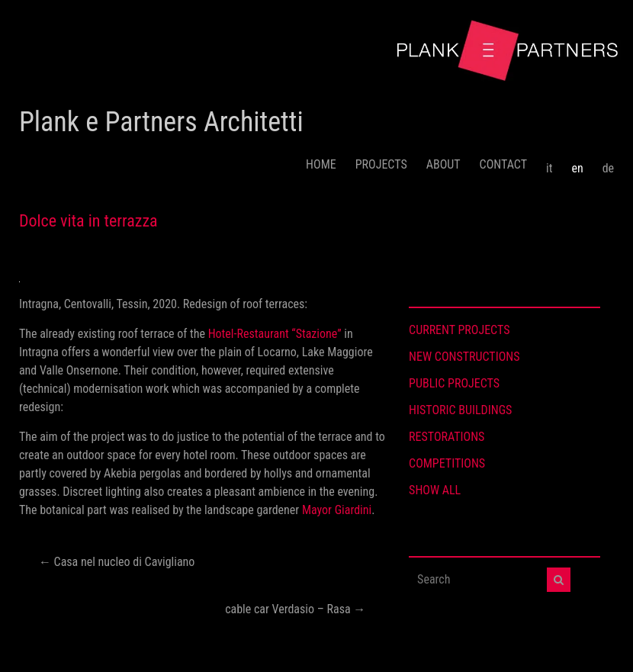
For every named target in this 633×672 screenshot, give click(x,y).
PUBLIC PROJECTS (454, 383)
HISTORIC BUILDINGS (460, 410)
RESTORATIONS (447, 437)
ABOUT (443, 164)
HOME (321, 164)
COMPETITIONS (447, 463)
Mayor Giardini (337, 510)
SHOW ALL (435, 490)
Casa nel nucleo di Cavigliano (117, 562)
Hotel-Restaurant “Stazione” (275, 334)
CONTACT (503, 164)
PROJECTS (381, 164)
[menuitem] (549, 162)
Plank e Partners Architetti (161, 122)
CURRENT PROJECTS (459, 330)
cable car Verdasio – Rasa (295, 609)
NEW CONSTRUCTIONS (464, 357)
